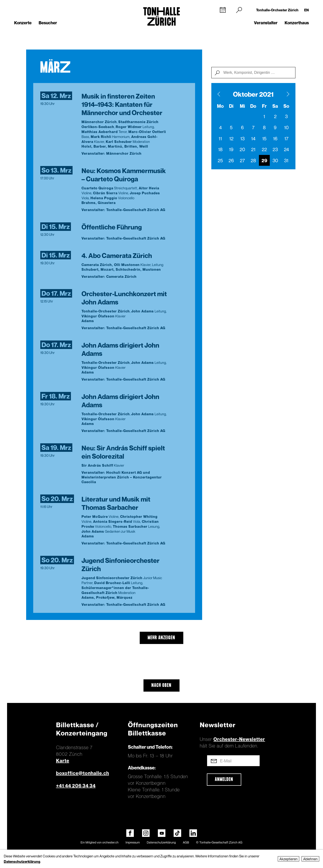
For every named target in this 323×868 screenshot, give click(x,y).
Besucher (48, 23)
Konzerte (23, 23)
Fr (264, 106)
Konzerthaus (297, 23)
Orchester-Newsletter (239, 739)
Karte (63, 761)
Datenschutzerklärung (161, 842)
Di (231, 106)
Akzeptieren (288, 859)
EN (307, 10)
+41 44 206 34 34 (76, 786)
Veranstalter (266, 23)
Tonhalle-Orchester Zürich (277, 10)
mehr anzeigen (161, 638)
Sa (275, 106)
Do (253, 106)
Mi (242, 106)
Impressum (133, 842)
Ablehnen (310, 859)
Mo (220, 106)
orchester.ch (110, 842)
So (286, 106)
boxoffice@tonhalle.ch (83, 773)
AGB (186, 842)
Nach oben (161, 685)
